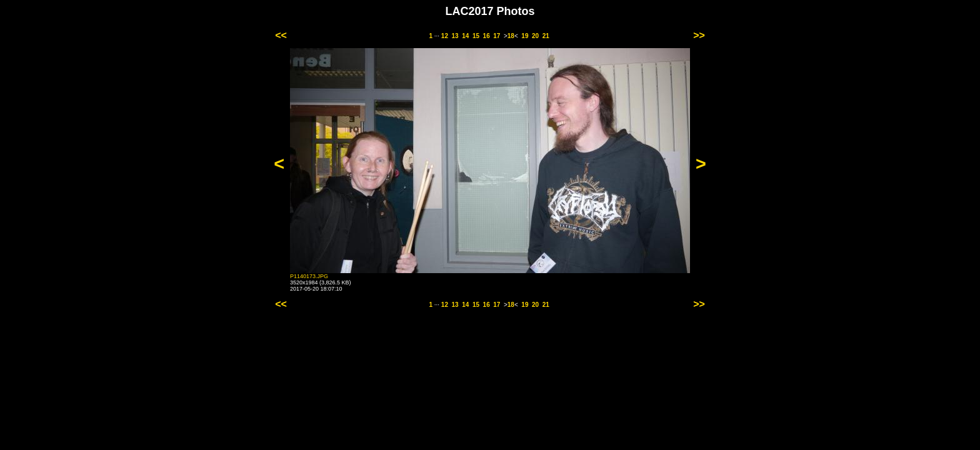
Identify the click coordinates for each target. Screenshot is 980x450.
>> (699, 35)
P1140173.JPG (309, 276)
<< (281, 35)
